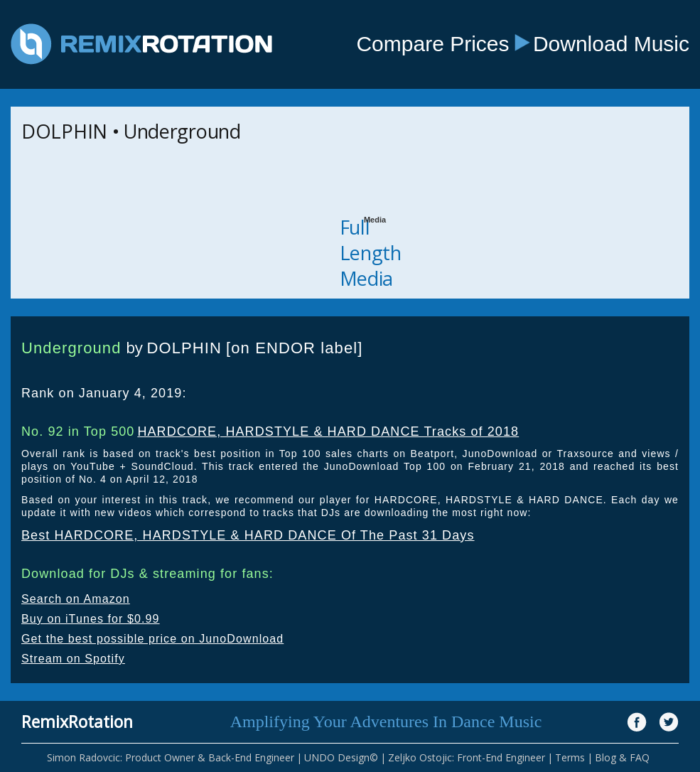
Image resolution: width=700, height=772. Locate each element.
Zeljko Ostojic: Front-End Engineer (467, 757)
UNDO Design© (341, 757)
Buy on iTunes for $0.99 (91, 619)
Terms (570, 757)
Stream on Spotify (73, 659)
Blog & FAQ (622, 757)
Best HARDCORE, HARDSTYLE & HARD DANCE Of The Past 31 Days (248, 535)
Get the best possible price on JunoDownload (152, 639)
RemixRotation (77, 722)
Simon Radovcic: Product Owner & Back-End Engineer (171, 757)
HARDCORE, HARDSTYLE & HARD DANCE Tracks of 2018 (328, 431)
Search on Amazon (76, 599)
